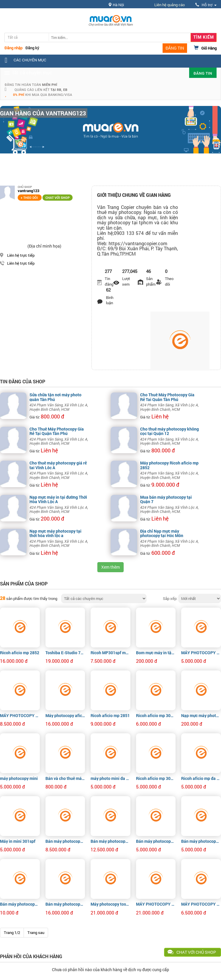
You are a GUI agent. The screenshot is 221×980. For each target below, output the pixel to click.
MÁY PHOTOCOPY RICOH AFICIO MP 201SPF (201, 653)
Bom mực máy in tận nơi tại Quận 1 (156, 653)
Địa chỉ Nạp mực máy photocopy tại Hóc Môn (162, 533)
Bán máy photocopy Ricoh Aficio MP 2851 (65, 841)
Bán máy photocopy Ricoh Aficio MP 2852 (110, 841)
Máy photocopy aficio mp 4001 (65, 715)
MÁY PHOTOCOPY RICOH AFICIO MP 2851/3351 (20, 715)
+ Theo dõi (30, 198)
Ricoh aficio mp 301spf (156, 715)
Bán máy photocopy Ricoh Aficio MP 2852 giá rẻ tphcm (20, 904)
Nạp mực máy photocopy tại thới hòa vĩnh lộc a (55, 533)
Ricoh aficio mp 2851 (110, 715)
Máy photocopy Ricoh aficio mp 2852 (169, 465)
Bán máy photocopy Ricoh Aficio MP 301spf (156, 841)
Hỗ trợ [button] (206, 5)
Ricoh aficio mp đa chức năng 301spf (201, 778)
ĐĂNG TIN (175, 48)
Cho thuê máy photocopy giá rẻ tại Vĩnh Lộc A (58, 465)
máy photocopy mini (19, 778)
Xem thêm (110, 567)
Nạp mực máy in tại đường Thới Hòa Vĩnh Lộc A (58, 499)
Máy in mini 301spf (18, 841)
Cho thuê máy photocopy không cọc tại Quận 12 (170, 431)
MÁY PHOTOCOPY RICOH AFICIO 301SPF (201, 904)
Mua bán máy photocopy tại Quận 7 (166, 499)
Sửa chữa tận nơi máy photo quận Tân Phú (55, 397)
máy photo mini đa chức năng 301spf (110, 778)
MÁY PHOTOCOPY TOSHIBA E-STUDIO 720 (156, 904)
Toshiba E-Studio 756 (65, 653)
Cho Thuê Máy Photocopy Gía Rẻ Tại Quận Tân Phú (167, 397)
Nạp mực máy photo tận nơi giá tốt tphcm (201, 715)
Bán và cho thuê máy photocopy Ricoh (65, 778)
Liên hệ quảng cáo (170, 5)
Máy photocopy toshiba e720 (110, 904)
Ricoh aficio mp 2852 (20, 653)
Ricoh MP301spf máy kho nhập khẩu (110, 653)
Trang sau (36, 932)
